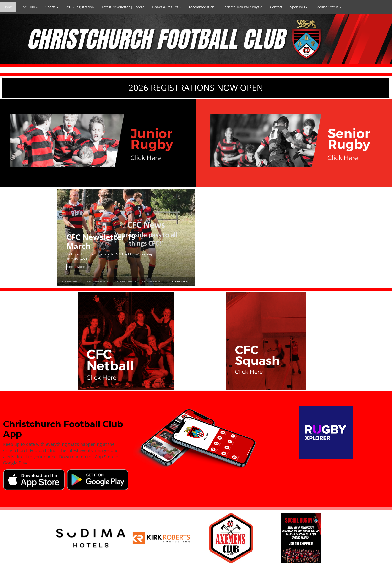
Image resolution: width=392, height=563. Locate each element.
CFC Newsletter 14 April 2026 (78, 281)
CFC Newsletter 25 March (158, 281)
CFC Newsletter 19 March (101, 241)
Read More (77, 267)
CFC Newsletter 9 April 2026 (104, 281)
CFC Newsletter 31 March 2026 (133, 281)
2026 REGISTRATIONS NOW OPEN (196, 88)
